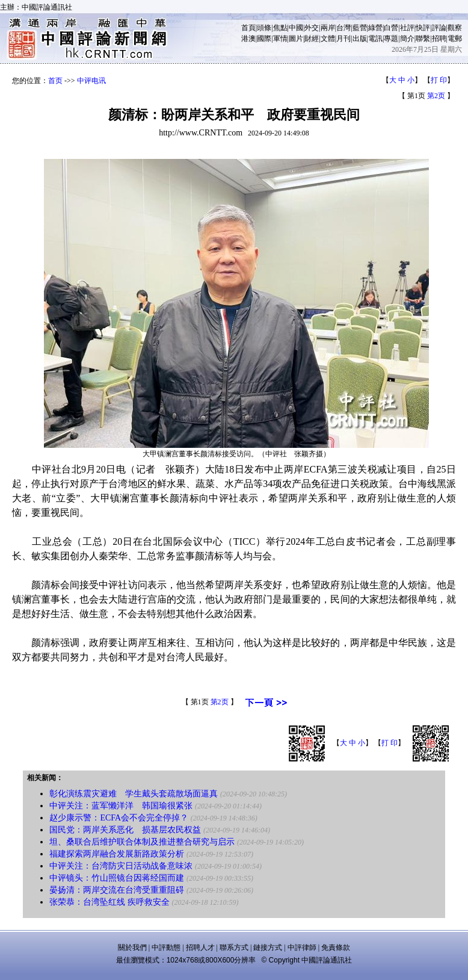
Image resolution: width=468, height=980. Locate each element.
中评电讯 (91, 81)
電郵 (455, 39)
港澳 (248, 39)
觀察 (455, 28)
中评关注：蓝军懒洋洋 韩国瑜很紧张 (121, 806)
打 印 (439, 80)
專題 (391, 39)
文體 (328, 39)
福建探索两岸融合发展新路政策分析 (117, 854)
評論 (439, 28)
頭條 (264, 28)
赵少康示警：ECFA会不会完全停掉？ (119, 818)
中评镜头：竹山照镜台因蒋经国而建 (117, 878)
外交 (312, 28)
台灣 (343, 28)
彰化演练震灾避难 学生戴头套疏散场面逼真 (134, 794)
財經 (312, 39)
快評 (423, 28)
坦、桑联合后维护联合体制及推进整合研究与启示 (142, 842)
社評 (407, 28)
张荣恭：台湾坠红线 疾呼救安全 (109, 902)
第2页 (436, 96)
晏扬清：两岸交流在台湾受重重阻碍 (117, 890)
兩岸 (328, 28)
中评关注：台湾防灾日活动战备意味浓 (121, 866)
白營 (391, 28)
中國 (296, 28)
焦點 (280, 28)
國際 (264, 39)
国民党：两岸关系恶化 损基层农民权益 (125, 830)
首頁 (248, 28)
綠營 (375, 28)
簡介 (407, 39)
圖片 (296, 39)
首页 (55, 81)
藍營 (360, 28)
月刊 (343, 39)
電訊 (375, 39)
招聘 (439, 39)
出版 (360, 39)
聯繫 (423, 39)
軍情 (280, 39)
